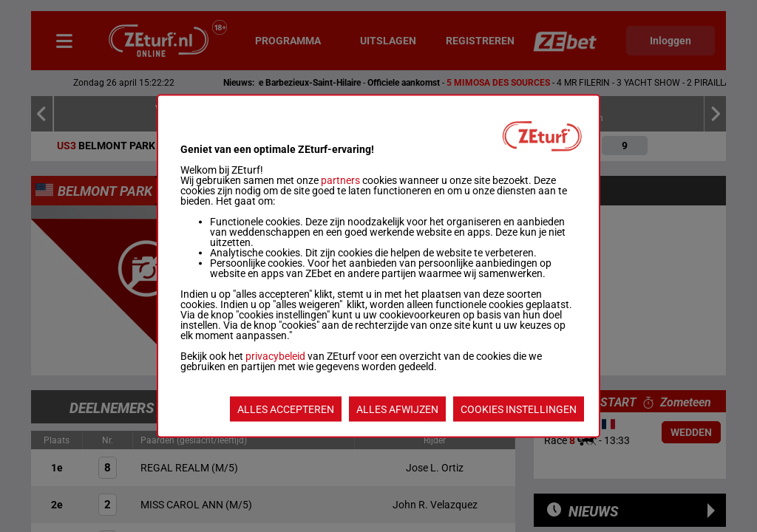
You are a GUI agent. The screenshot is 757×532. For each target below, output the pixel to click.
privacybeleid (275, 356)
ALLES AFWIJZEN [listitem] (397, 409)
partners (340, 180)
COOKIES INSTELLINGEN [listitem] (519, 409)
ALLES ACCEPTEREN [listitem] (286, 409)
